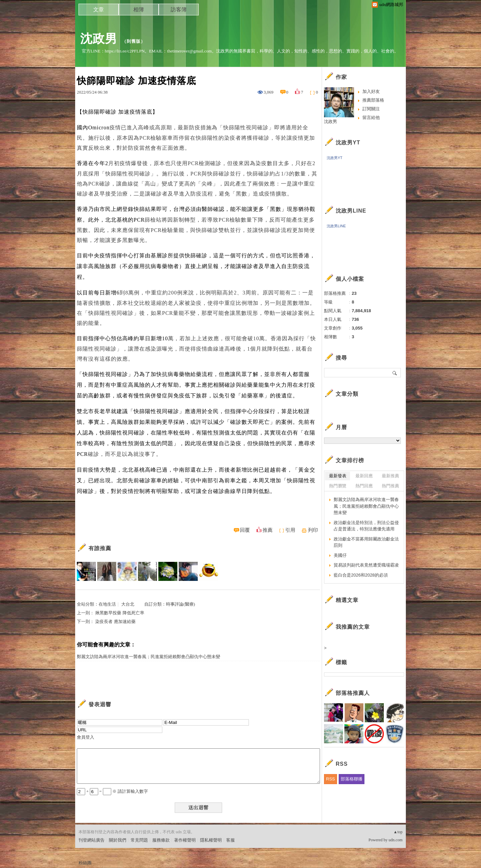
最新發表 (338, 476)
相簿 (139, 10)
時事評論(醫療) (181, 604)
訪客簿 (179, 10)
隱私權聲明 (211, 840)
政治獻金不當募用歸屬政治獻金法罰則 (366, 542)
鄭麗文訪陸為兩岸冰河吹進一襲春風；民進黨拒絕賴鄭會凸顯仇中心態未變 (148, 657)
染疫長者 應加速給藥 (115, 622)
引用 (290, 530)
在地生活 (107, 604)
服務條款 (161, 840)
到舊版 (134, 41)
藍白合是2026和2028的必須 (361, 575)
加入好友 (371, 91)
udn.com (395, 840)
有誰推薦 (100, 548)
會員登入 (86, 737)
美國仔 (340, 555)
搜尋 (395, 373)
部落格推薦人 (353, 693)
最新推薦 (390, 476)
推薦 (268, 530)
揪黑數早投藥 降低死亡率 (120, 613)
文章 (99, 10)
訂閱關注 (371, 109)
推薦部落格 (373, 100)
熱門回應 (364, 486)
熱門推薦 (390, 486)
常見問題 (139, 840)
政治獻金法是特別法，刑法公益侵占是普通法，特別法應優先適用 (366, 526)
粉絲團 (85, 863)
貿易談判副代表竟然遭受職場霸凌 (366, 565)
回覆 (245, 530)
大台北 (128, 604)
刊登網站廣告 (92, 840)
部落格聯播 (352, 779)
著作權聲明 (185, 840)
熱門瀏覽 (338, 486)
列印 (313, 530)
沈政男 (99, 39)
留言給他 (371, 117)
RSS (331, 779)
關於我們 (118, 840)
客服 (230, 840)
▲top (398, 832)
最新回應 (364, 476)
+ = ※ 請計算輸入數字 (112, 791)
